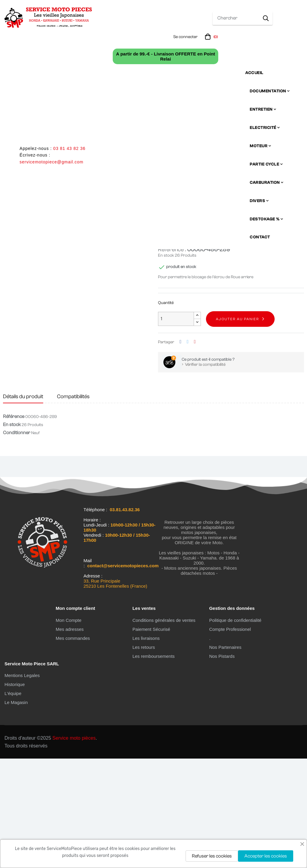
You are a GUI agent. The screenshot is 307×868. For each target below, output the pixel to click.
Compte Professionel (230, 738)
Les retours (144, 756)
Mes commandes (73, 747)
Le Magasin (16, 812)
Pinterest (195, 451)
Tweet (188, 451)
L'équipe (13, 803)
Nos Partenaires (225, 756)
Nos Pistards (222, 765)
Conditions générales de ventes (164, 729)
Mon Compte (69, 729)
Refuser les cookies (212, 856)
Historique (15, 794)
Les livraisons (146, 747)
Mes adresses (70, 738)
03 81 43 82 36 (69, 148)
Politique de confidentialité (235, 729)
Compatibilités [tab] (73, 506)
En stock (166, 365)
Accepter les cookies (266, 856)
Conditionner (17, 542)
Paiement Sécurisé (151, 738)
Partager (180, 451)
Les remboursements (154, 765)
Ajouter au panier (237, 428)
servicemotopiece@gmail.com (51, 162)
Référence (14, 526)
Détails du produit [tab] (23, 506)
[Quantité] (176, 428)
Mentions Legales (22, 785)
